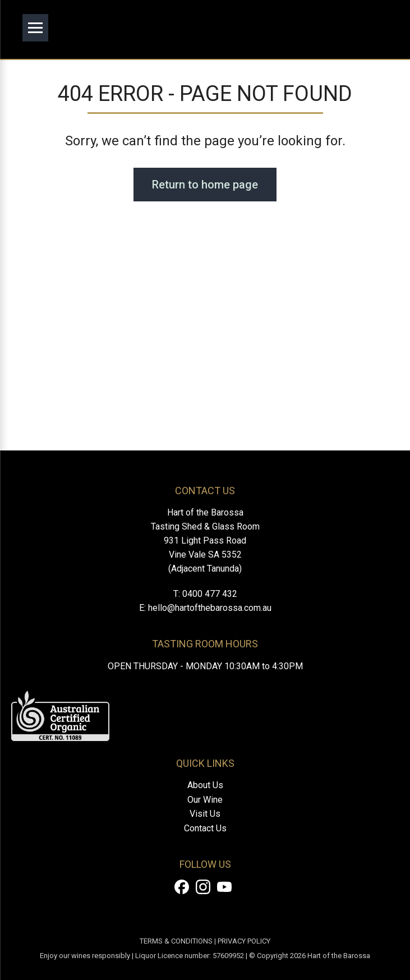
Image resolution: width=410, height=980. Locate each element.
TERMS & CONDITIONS (176, 941)
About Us (205, 785)
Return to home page (205, 185)
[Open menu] (35, 28)
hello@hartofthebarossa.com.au (210, 608)
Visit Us (205, 814)
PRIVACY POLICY (244, 941)
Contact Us (205, 828)
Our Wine (205, 800)
